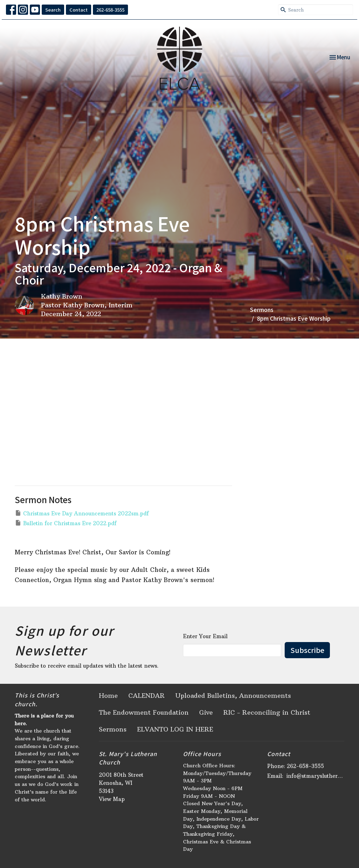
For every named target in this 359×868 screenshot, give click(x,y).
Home (108, 696)
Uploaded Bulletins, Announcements (233, 696)
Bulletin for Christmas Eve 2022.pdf (66, 523)
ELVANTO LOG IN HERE (175, 729)
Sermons (262, 309)
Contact (79, 10)
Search (53, 10)
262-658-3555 (110, 10)
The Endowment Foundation (144, 712)
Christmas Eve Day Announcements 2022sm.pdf (82, 513)
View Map (112, 799)
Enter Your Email (205, 636)
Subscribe (307, 650)
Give (206, 712)
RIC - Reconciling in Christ (267, 712)
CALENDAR (147, 696)
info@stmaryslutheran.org (315, 776)
